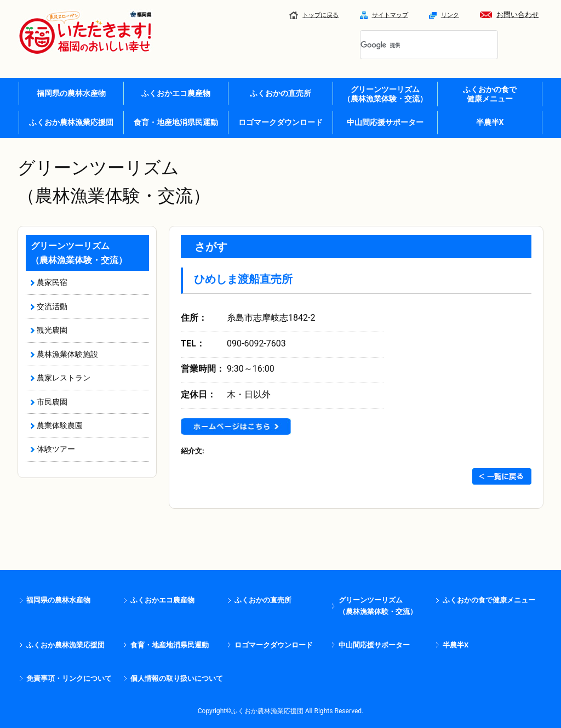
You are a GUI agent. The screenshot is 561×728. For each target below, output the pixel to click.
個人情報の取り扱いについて (177, 678)
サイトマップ (384, 15)
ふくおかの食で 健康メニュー (490, 94)
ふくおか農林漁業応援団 (71, 122)
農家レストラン (64, 378)
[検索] (416, 46)
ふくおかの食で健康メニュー (489, 600)
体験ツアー (56, 449)
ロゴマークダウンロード (280, 122)
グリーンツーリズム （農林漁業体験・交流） (385, 94)
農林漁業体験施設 (67, 354)
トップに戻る (314, 15)
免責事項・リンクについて (69, 678)
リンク (444, 15)
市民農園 (52, 402)
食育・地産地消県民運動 (176, 122)
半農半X (490, 122)
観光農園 (52, 330)
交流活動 (52, 306)
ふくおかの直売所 (280, 93)
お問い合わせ (510, 15)
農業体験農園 (60, 425)
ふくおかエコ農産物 (176, 93)
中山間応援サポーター (385, 122)
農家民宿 (52, 282)
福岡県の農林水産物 (71, 93)
